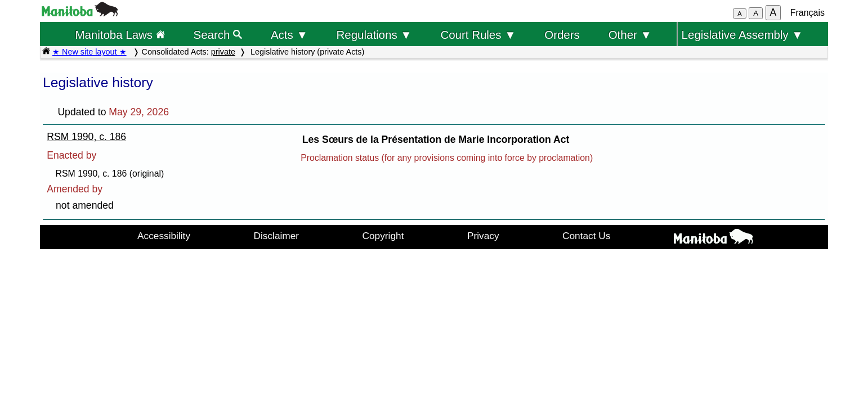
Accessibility (164, 236)
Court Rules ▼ (478, 35)
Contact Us (586, 236)
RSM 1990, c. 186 (86, 137)
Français (807, 13)
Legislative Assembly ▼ (742, 35)
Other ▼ (630, 35)
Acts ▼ (289, 35)
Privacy (483, 236)
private (223, 52)
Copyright (383, 236)
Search (218, 35)
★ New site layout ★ (90, 52)
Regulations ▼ (374, 35)
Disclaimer (277, 236)
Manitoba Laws (120, 35)
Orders (562, 35)
